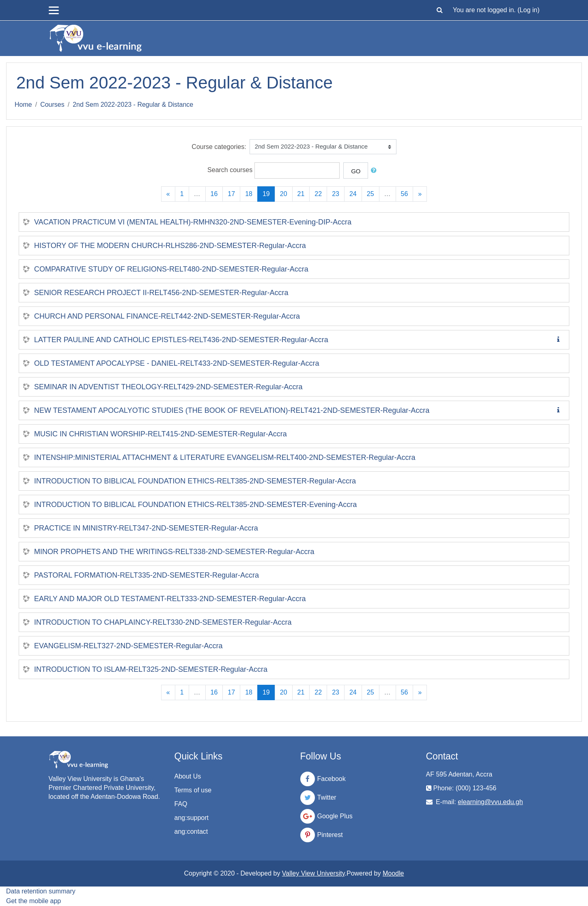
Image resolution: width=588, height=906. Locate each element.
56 (405, 194)
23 (336, 194)
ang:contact (191, 832)
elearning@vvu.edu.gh (490, 802)
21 (301, 194)
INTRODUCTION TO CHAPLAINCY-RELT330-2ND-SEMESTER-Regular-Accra (163, 622)
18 (249, 194)
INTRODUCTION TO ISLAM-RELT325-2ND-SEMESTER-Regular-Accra (151, 669)
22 (318, 194)
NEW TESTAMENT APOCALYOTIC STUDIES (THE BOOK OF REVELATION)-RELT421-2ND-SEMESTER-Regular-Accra (232, 410)
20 (284, 194)
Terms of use (193, 790)
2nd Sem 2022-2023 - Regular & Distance (133, 105)
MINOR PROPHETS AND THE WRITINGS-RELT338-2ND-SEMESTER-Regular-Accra (174, 552)
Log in (529, 10)
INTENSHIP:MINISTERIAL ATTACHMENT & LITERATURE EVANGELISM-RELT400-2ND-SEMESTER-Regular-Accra (225, 457)
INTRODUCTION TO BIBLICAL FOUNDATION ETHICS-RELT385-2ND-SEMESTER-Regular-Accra (195, 481)
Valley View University (313, 873)
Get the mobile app (33, 901)
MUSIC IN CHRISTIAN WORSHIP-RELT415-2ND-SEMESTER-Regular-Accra (160, 434)
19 (269, 193)
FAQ (181, 804)
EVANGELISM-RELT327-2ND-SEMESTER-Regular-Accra (128, 646)
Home (23, 105)
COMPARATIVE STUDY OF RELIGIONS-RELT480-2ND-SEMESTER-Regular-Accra (171, 269)
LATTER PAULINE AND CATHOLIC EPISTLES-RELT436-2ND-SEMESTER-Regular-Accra (181, 340)
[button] (440, 10)
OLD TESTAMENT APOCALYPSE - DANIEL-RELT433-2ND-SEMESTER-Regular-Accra (177, 363)
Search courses (230, 170)
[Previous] (168, 194)
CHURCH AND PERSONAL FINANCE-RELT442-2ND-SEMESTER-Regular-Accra (167, 316)
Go (356, 171)
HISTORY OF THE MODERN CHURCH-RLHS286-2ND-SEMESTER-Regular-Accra (170, 246)
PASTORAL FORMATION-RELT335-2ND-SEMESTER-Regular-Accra (146, 575)
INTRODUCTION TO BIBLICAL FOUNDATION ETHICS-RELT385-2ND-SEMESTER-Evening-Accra (195, 505)
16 (214, 194)
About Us (188, 776)
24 (353, 194)
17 (231, 194)
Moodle (393, 873)
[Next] (420, 194)
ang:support (192, 818)
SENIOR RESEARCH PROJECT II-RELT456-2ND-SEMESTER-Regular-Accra (161, 293)
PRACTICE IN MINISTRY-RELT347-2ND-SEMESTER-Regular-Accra (146, 528)
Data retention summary (41, 891)
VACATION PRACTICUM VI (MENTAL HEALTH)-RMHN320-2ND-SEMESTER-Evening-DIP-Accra (193, 222)
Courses (52, 105)
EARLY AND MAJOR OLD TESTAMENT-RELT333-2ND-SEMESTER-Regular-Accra (170, 599)
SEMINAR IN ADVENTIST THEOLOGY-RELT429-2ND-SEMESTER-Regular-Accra (168, 387)
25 (370, 194)
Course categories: (219, 147)
